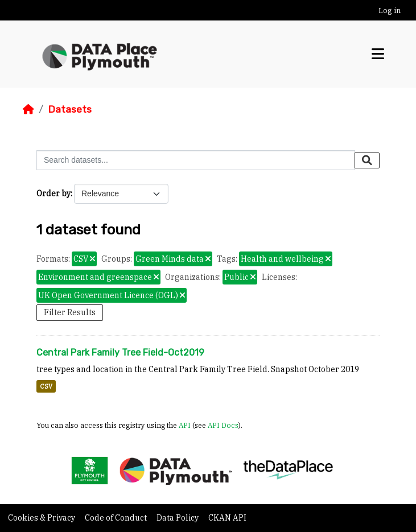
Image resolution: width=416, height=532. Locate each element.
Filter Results (70, 312)
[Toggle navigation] (378, 54)
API (185, 425)
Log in (390, 11)
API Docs (223, 425)
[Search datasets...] (196, 160)
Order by (53, 193)
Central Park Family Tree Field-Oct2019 (120, 352)
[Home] (28, 109)
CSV (46, 386)
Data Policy (178, 518)
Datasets (70, 109)
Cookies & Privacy (42, 518)
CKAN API (227, 518)
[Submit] (367, 160)
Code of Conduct (117, 518)
